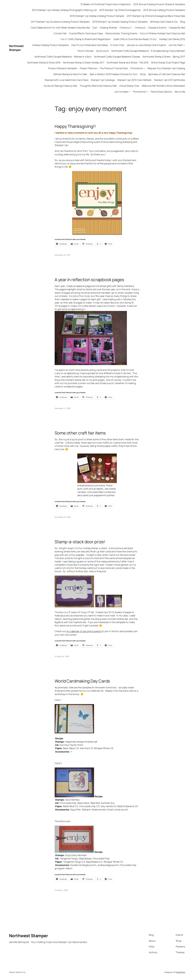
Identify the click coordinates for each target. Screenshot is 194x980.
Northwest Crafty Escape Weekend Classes (117, 57)
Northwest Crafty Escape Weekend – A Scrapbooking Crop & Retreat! (148, 51)
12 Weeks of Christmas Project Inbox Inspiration (106, 4)
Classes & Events (157, 28)
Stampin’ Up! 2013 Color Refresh (134, 80)
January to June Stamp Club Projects (146, 45)
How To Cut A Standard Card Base (89, 45)
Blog (183, 22)
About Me (180, 92)
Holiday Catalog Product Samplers (50, 45)
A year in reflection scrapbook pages (89, 280)
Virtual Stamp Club (129, 86)
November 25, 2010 (62, 255)
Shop (143, 74)
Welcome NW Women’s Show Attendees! (163, 86)
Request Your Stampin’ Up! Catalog (166, 68)
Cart (95, 28)
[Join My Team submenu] (184, 45)
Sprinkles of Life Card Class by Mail (167, 74)
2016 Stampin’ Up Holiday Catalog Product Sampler (97, 16)
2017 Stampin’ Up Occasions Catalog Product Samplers (60, 22)
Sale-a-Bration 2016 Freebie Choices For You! (114, 74)
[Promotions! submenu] (147, 92)
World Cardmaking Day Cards (82, 681)
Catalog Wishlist (108, 28)
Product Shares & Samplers (63, 68)
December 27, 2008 (63, 408)
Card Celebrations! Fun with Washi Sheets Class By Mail (60, 28)
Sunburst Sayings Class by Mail (60, 86)
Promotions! (140, 92)
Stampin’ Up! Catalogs (103, 80)
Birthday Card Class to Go (164, 22)
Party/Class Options (161, 92)
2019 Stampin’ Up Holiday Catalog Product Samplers (120, 22)
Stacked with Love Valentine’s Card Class (67, 80)
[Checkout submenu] (132, 28)
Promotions (137, 68)
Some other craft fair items (80, 433)
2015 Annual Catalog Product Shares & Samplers (159, 4)
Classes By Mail (177, 28)
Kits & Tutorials (86, 51)
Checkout (125, 28)
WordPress (181, 972)
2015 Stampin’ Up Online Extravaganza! (120, 10)
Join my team (121, 92)
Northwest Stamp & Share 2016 (44, 62)
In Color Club (117, 45)
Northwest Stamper (16, 48)
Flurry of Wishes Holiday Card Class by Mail (162, 33)
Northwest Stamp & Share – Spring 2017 (164, 57)
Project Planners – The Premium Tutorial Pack (104, 68)
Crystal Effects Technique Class (86, 33)
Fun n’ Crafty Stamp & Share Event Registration (86, 39)
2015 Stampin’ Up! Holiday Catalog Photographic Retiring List (64, 10)
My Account (102, 51)
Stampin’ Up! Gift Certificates (170, 80)
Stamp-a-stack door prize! (80, 542)
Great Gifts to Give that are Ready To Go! (135, 39)
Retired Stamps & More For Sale (70, 74)
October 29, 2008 (62, 656)
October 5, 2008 (61, 890)
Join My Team (176, 45)
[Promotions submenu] (144, 68)
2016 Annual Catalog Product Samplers (164, 10)
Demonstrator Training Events (121, 33)
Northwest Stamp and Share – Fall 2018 (128, 62)
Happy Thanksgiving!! (75, 126)
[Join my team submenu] (130, 92)
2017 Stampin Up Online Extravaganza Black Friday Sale (156, 16)
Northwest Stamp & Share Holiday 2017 (84, 62)
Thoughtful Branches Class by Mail (98, 86)
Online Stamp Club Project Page (168, 62)
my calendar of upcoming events (84, 631)
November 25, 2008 (63, 517)
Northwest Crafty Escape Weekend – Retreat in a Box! (63, 57)
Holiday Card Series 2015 (172, 39)
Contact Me (60, 33)
